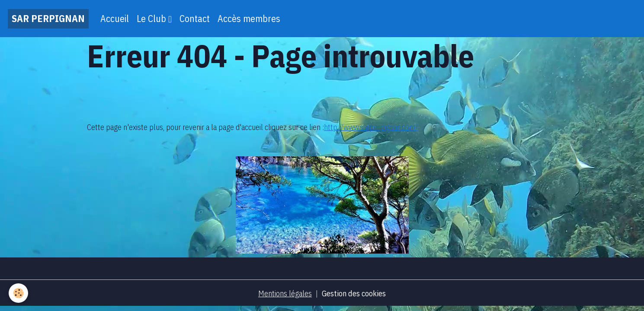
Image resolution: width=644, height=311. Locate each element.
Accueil (115, 19)
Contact (195, 19)
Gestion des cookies (354, 294)
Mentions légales (285, 294)
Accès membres (249, 19)
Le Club (152, 19)
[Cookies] (18, 293)
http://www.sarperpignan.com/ (371, 127)
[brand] (48, 19)
